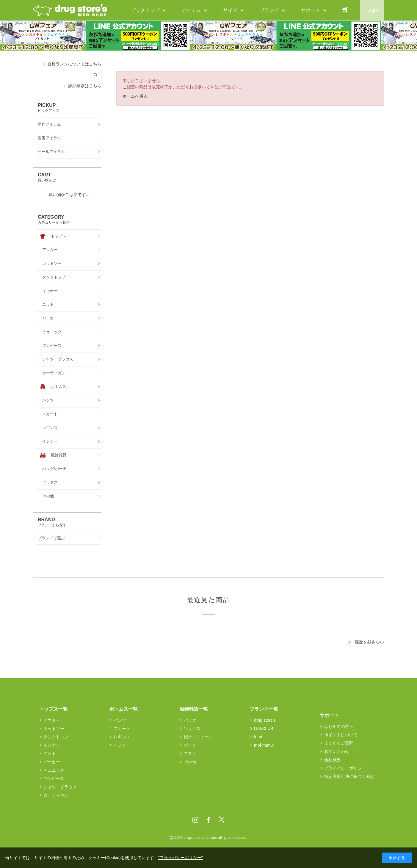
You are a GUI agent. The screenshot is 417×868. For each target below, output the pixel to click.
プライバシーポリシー (345, 768)
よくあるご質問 (339, 743)
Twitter (222, 820)
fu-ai (258, 737)
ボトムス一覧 (123, 709)
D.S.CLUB (264, 728)
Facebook (208, 820)
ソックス (192, 728)
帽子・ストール (198, 737)
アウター (52, 720)
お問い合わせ (337, 751)
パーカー (52, 762)
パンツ (120, 720)
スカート (122, 728)
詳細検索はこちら (85, 86)
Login (372, 10)
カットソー (54, 728)
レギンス (122, 737)
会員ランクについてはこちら (74, 64)
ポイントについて (341, 735)
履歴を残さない (369, 642)
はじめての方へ (339, 726)
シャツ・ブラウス (60, 787)
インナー (52, 745)
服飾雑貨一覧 (194, 709)
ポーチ (190, 745)
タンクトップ (56, 737)
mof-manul (264, 745)
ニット (50, 753)
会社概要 (333, 760)
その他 (190, 762)
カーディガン (56, 795)
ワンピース (54, 778)
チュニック (54, 770)
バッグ (190, 720)
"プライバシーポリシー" (181, 858)
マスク (190, 753)
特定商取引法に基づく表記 (349, 776)
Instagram (195, 820)
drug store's (265, 720)
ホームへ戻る (135, 96)
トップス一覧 (53, 709)
